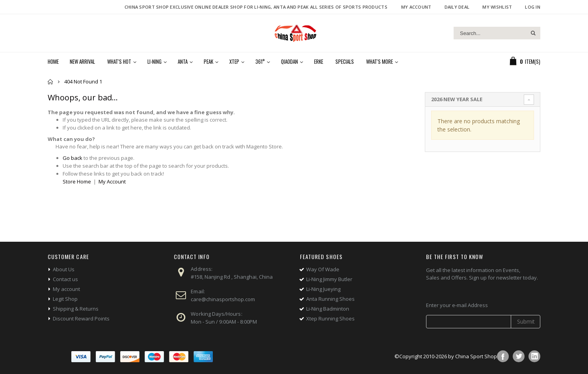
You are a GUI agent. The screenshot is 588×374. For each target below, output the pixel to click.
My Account (416, 7)
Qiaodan (289, 61)
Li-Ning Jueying (323, 289)
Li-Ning (154, 61)
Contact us (65, 279)
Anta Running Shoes (330, 299)
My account (66, 289)
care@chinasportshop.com (223, 299)
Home (51, 82)
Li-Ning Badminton (328, 309)
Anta (183, 61)
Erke (319, 61)
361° (260, 61)
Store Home (77, 181)
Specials (345, 61)
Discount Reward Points (81, 318)
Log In (533, 7)
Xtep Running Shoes (330, 318)
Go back (73, 158)
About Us (64, 269)
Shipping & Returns (76, 309)
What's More (380, 61)
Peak (208, 61)
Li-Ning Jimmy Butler (329, 279)
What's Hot (119, 61)
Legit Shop (65, 299)
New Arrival (82, 61)
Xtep (234, 61)
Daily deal (457, 7)
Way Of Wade (323, 269)
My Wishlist (497, 7)
